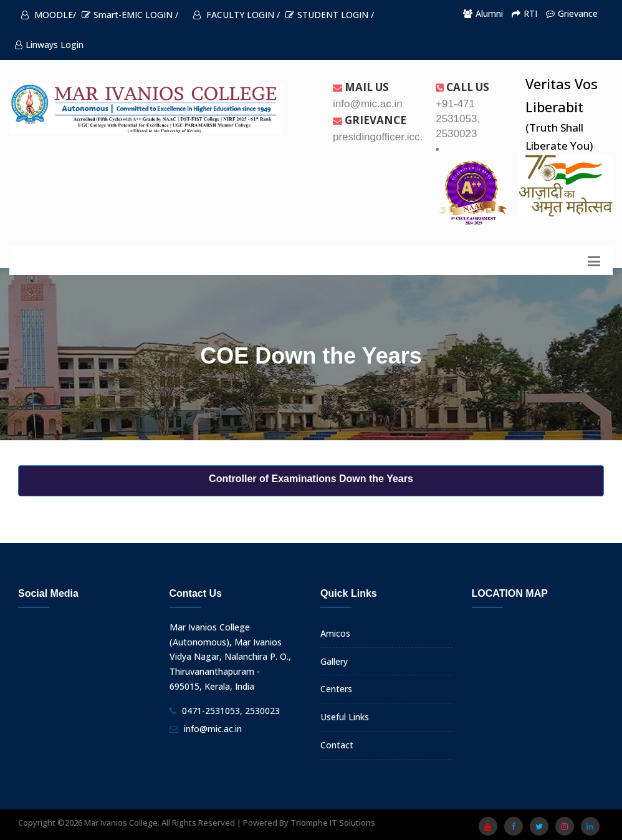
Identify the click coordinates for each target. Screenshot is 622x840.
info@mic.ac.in (213, 729)
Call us (462, 87)
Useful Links (345, 717)
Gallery (334, 661)
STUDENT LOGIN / (330, 15)
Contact (337, 745)
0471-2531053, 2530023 (231, 711)
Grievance (572, 13)
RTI (524, 13)
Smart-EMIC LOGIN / (130, 15)
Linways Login (49, 45)
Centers (336, 689)
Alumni (483, 13)
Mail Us (361, 87)
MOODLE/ (49, 15)
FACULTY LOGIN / (237, 15)
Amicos (335, 633)
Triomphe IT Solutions (333, 823)
